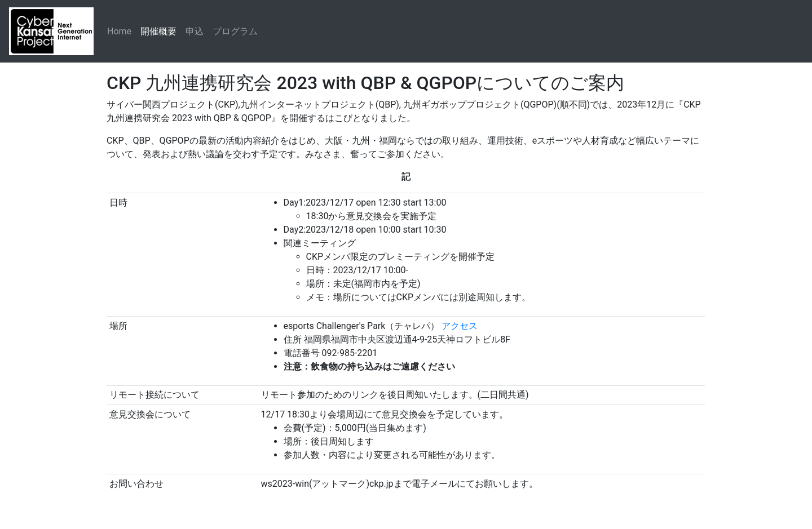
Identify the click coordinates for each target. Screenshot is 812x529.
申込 (195, 31)
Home (119, 31)
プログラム (235, 31)
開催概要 (158, 31)
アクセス (460, 326)
